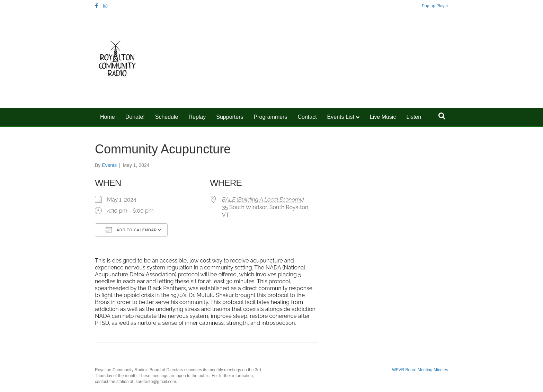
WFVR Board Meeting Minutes (420, 370)
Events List (341, 117)
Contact (307, 117)
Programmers (271, 117)
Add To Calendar (131, 230)
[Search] (442, 116)
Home (108, 117)
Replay (197, 117)
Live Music (383, 117)
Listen (414, 117)
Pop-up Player (435, 6)
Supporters (230, 117)
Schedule (167, 117)
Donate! (135, 117)
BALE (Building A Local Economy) (263, 200)
